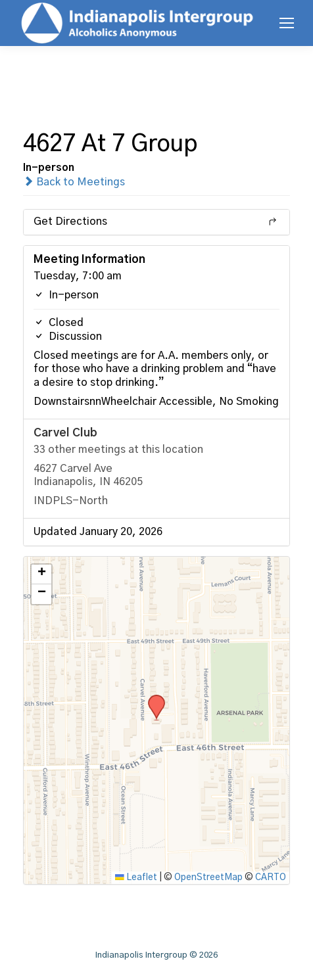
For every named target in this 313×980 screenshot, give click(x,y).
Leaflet (136, 877)
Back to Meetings (74, 182)
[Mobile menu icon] (287, 23)
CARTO (271, 877)
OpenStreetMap (208, 877)
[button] (152, 699)
